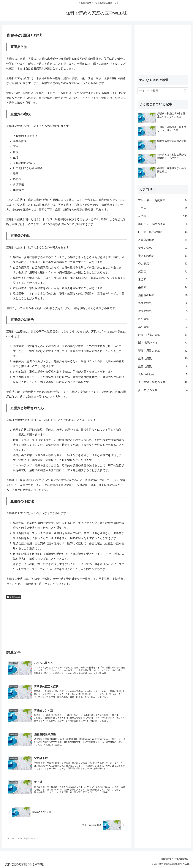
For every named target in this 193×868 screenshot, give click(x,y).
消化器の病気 (14, 597)
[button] (185, 91)
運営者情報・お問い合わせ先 (175, 859)
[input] (163, 91)
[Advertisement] (67, 623)
